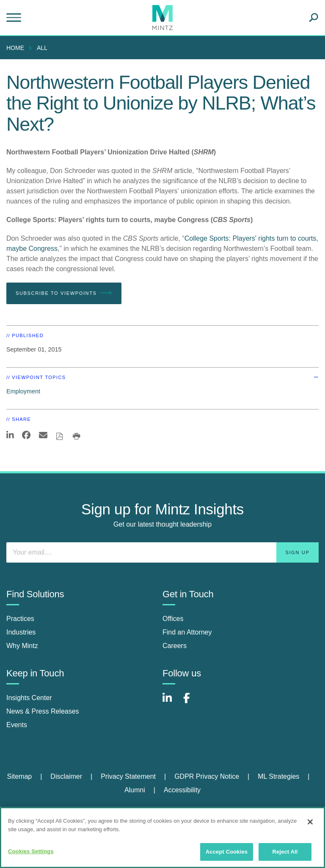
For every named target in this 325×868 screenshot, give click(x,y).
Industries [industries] (21, 632)
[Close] (310, 822)
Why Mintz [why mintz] (22, 646)
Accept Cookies (227, 852)
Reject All (285, 852)
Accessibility (182, 790)
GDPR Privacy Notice (207, 776)
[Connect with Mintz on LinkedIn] (171, 702)
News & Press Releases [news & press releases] (43, 711)
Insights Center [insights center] (29, 698)
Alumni (135, 790)
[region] (162, 838)
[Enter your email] (162, 552)
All (42, 48)
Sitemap (19, 776)
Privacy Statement (128, 776)
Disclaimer (66, 776)
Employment (23, 391)
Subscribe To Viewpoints (64, 293)
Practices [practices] (20, 619)
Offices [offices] (173, 619)
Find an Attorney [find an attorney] (187, 632)
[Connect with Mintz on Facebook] (192, 702)
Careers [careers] (175, 646)
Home (15, 48)
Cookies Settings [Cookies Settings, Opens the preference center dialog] (31, 851)
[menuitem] (17, 48)
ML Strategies (278, 776)
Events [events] (17, 725)
